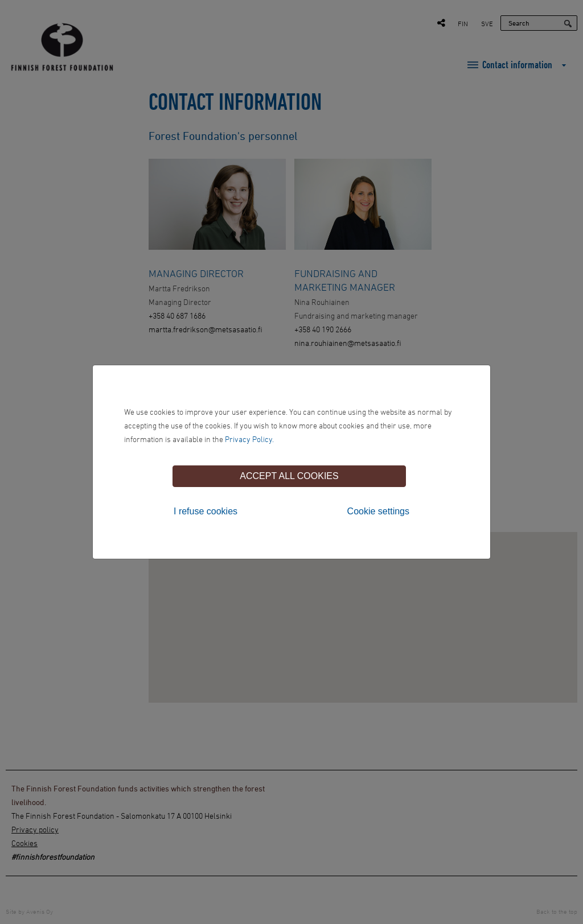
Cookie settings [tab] (378, 511)
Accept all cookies (289, 476)
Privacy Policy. (249, 439)
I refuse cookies (206, 511)
